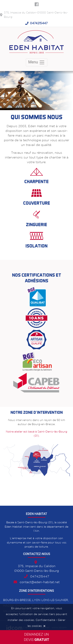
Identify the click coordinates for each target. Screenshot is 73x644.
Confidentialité (45, 620)
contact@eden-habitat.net (40, 582)
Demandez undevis (37, 637)
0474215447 (39, 23)
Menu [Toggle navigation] (36, 62)
